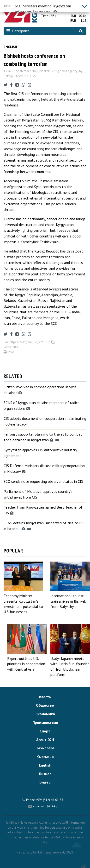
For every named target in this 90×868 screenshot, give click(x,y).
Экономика (45, 714)
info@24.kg (49, 806)
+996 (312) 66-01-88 (49, 800)
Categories (18, 31)
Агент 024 (45, 740)
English (10, 47)
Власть (45, 697)
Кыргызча (45, 757)
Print (9, 352)
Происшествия (45, 722)
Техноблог (45, 748)
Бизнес (45, 774)
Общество (45, 705)
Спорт (45, 731)
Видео (45, 782)
